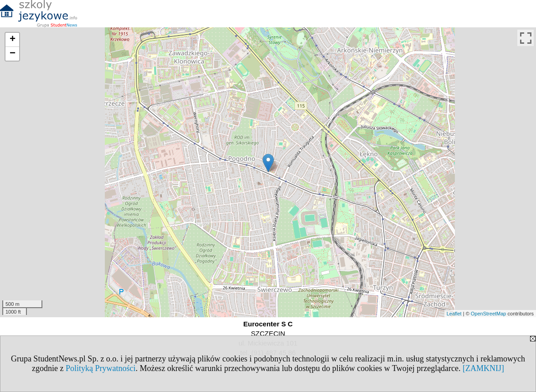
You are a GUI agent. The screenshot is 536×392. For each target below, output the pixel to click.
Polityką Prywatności (101, 368)
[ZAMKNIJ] (483, 368)
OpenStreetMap (489, 314)
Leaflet (454, 314)
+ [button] (13, 40)
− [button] (13, 54)
